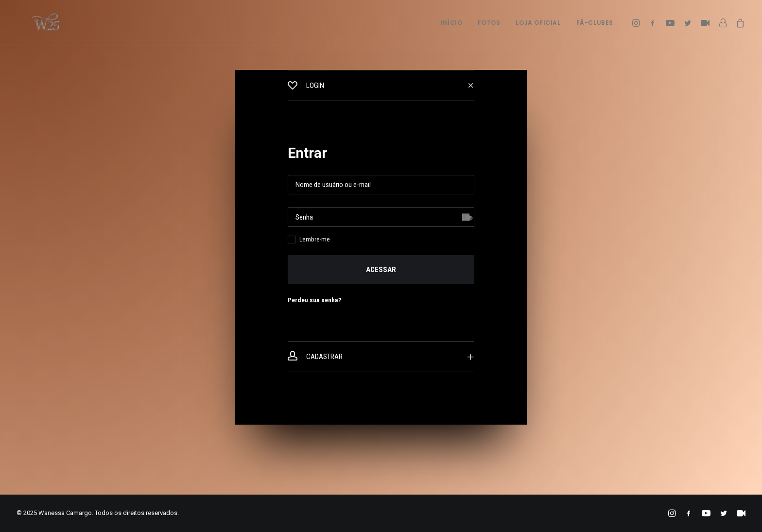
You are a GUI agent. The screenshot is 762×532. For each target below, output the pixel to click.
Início (452, 23)
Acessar (381, 270)
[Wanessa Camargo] (34, 23)
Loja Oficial (538, 23)
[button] (637, 23)
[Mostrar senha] (466, 217)
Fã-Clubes (595, 23)
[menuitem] (452, 23)
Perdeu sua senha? (314, 300)
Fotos (489, 23)
